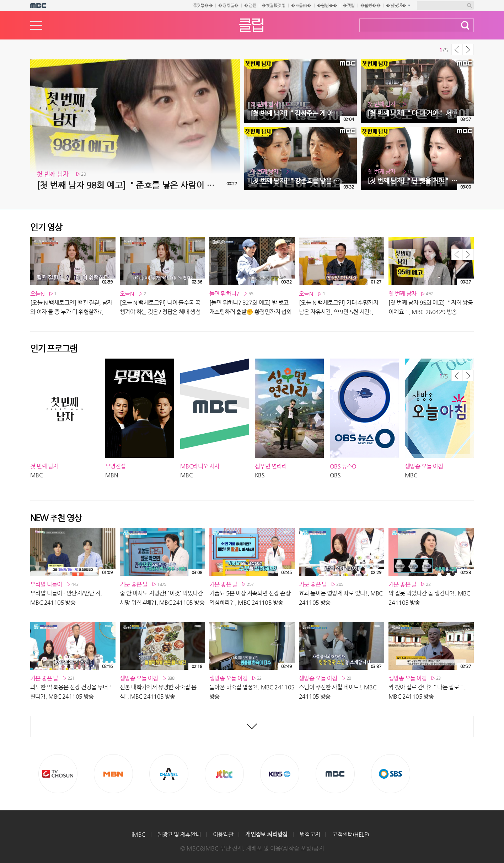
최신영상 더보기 (252, 726)
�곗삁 (348, 5)
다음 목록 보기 (468, 49)
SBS (391, 774)
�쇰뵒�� (327, 5)
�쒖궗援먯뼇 (274, 5)
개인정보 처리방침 (266, 834)
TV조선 (58, 774)
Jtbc (224, 774)
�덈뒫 (250, 5)
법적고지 (310, 834)
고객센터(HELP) (350, 834)
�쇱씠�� (371, 5)
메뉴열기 (36, 25)
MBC (335, 774)
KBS (280, 774)
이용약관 (223, 834)
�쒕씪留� (228, 5)
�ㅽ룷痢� (301, 5)
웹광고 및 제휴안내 (179, 834)
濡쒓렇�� (203, 5)
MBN (113, 774)
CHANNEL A (169, 774)
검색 (465, 25)
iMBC (138, 834)
